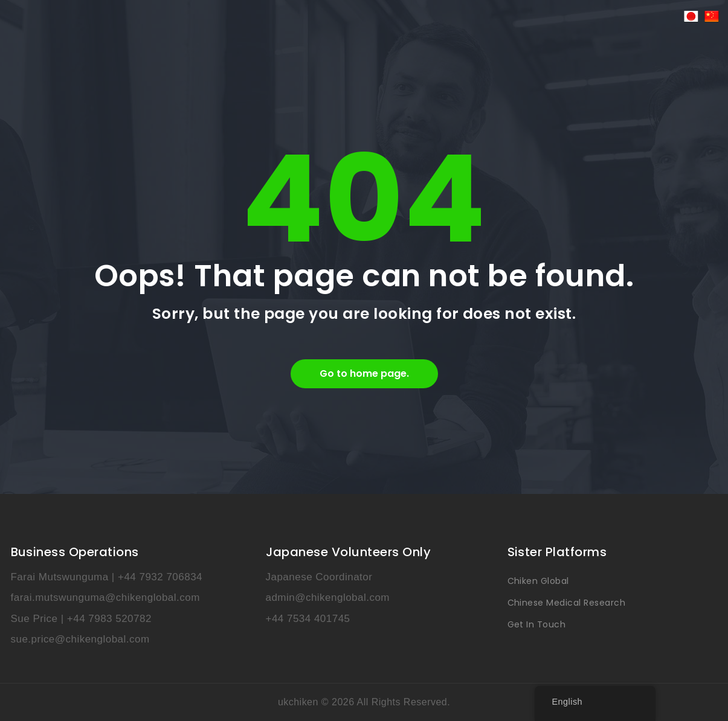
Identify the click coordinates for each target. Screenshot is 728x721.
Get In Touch (537, 624)
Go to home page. (364, 373)
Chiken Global (538, 581)
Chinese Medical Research (567, 603)
